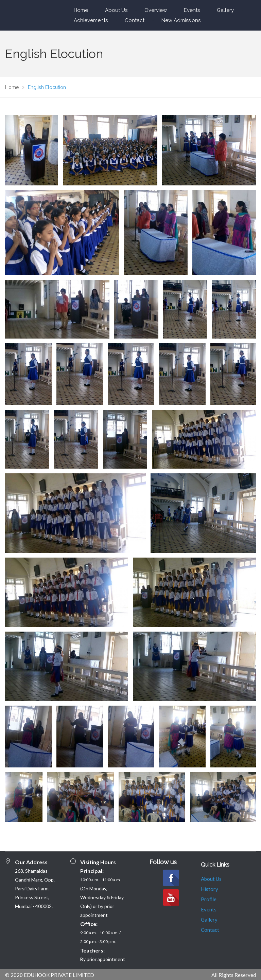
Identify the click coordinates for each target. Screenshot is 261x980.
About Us (116, 10)
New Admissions (181, 20)
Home (81, 10)
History (210, 889)
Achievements (91, 20)
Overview (156, 10)
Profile (209, 899)
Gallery (225, 10)
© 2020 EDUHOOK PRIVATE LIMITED (50, 975)
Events (192, 10)
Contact (135, 20)
